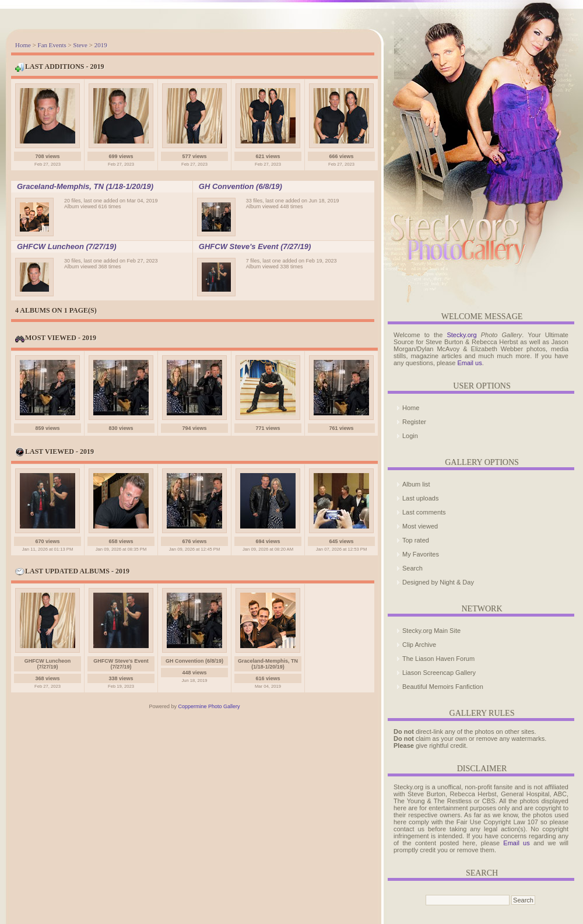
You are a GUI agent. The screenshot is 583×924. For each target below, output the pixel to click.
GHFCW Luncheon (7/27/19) (66, 246)
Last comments (424, 512)
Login (410, 436)
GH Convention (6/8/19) (240, 186)
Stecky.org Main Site (431, 631)
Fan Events (52, 45)
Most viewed (420, 526)
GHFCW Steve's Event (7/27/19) (255, 246)
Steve (80, 45)
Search (412, 568)
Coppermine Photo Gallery (209, 706)
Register (414, 422)
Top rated (416, 540)
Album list (416, 484)
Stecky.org (461, 335)
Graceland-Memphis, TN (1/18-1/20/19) (85, 186)
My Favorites (421, 554)
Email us (469, 363)
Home (23, 45)
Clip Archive (419, 645)
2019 (101, 45)
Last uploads (420, 498)
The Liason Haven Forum (438, 659)
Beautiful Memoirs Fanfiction (443, 687)
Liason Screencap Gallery (439, 673)
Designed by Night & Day (438, 582)
